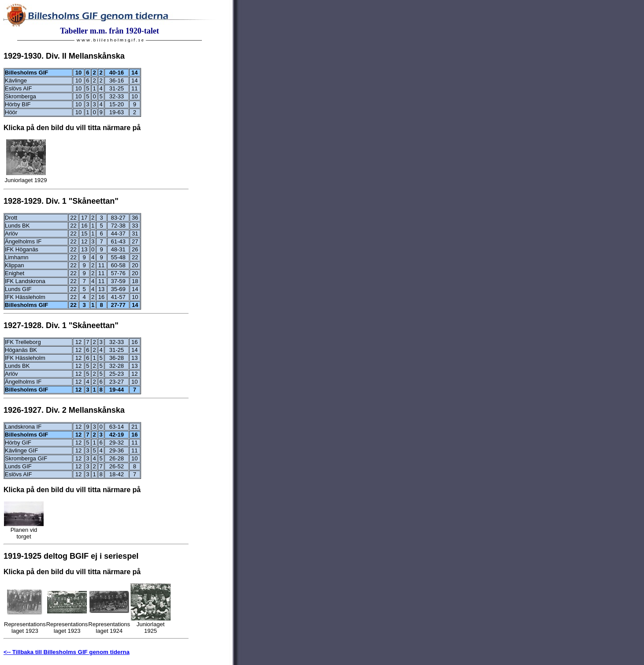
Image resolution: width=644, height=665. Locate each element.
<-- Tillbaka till (23, 652)
